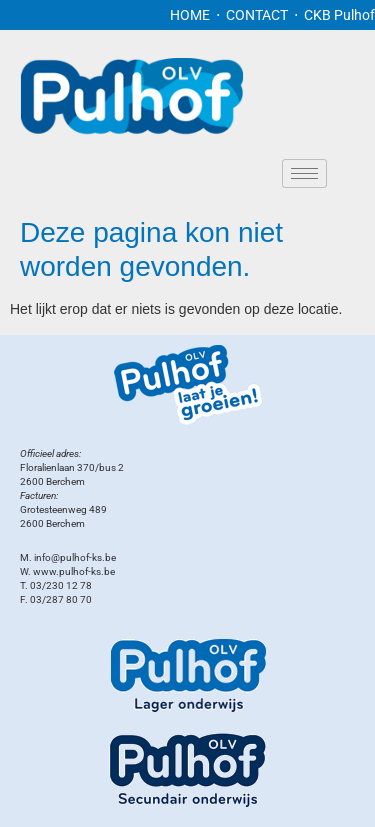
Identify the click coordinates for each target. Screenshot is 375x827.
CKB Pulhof (339, 15)
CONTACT (258, 15)
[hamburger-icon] (304, 173)
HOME (190, 15)
